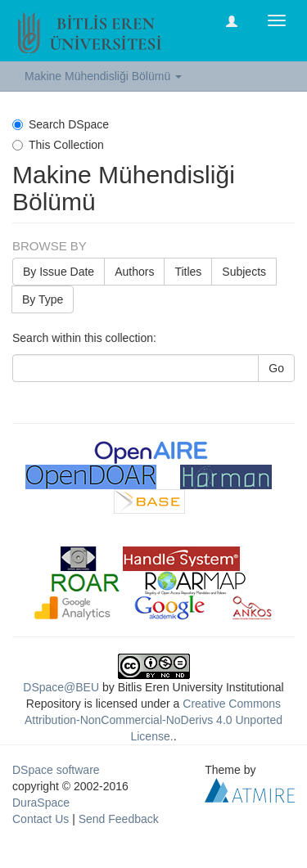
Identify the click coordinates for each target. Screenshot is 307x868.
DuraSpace (41, 803)
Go (276, 368)
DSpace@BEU (61, 687)
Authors (134, 272)
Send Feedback (119, 819)
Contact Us (41, 819)
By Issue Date (59, 272)
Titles (188, 272)
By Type (43, 299)
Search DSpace (61, 124)
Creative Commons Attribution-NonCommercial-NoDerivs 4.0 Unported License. (153, 720)
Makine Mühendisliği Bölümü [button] (103, 76)
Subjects (244, 272)
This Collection (58, 145)
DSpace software (56, 770)
